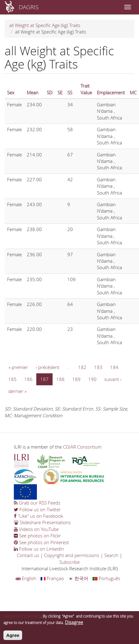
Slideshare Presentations (42, 522)
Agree (13, 638)
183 (98, 367)
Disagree (74, 625)
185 (12, 379)
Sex (11, 92)
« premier (18, 367)
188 (60, 379)
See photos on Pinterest (41, 542)
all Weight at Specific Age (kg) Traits (45, 25)
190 (92, 379)
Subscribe (69, 562)
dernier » (17, 391)
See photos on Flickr (37, 536)
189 (76, 379)
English (26, 578)
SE (60, 92)
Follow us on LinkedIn (39, 549)
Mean (33, 92)
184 (114, 367)
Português (106, 578)
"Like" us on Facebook (38, 516)
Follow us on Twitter (37, 509)
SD (50, 92)
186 (28, 379)
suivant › (113, 379)
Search (111, 555)
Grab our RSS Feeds (37, 503)
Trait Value (86, 89)
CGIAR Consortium (82, 447)
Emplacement (111, 92)
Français (52, 578)
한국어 (78, 578)
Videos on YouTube (36, 529)
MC (133, 92)
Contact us (28, 555)
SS (70, 92)
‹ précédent (48, 367)
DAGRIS (29, 7)
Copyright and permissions (72, 555)
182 (82, 367)
